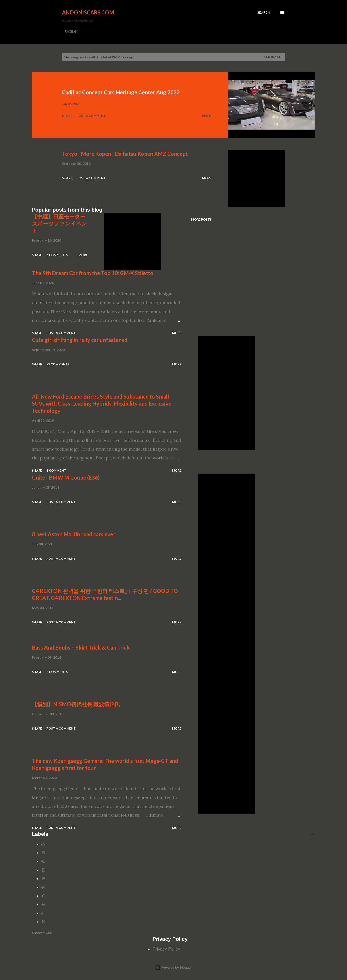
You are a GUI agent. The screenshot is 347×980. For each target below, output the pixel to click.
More (207, 116)
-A (43, 844)
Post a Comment (91, 116)
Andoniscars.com (88, 12)
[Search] (264, 12)
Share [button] (67, 116)
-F (43, 887)
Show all (274, 57)
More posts (201, 219)
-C (43, 861)
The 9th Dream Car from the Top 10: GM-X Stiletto (93, 273)
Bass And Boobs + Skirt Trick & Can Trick (81, 647)
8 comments (57, 672)
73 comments (58, 364)
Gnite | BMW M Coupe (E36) (66, 477)
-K (43, 922)
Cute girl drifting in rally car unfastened (80, 340)
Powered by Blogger (173, 967)
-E (43, 879)
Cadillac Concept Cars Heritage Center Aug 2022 (121, 92)
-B (43, 853)
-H (43, 905)
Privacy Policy (166, 949)
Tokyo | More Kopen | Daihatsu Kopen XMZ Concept (125, 154)
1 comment (56, 470)
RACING (71, 31)
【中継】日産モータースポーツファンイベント (59, 223)
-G (43, 896)
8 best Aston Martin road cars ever (74, 534)
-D (43, 870)
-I (42, 913)
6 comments (57, 255)
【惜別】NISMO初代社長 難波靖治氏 (76, 704)
